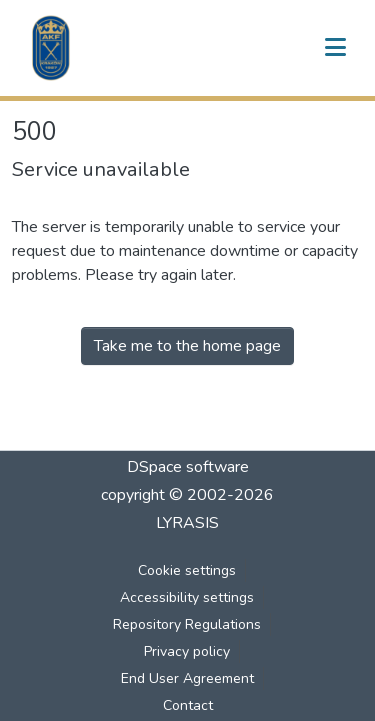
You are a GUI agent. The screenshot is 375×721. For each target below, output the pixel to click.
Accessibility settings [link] (187, 597)
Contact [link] (188, 705)
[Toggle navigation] (335, 48)
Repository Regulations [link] (187, 624)
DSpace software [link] (188, 467)
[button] (51, 48)
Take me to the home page (187, 346)
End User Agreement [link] (187, 678)
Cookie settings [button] (187, 570)
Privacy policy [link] (187, 651)
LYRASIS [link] (187, 523)
